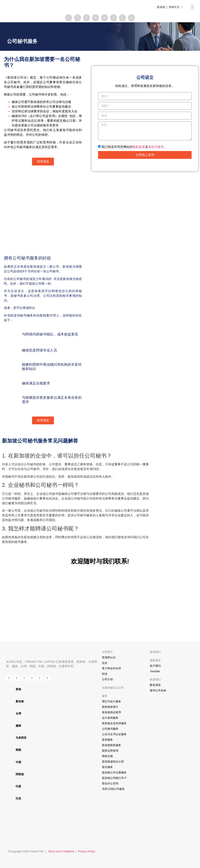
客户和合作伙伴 (112, 668)
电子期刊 (155, 666)
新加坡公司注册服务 (114, 772)
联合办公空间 (110, 783)
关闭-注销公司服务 (113, 789)
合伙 (105, 663)
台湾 (18, 713)
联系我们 (155, 652)
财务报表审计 (110, 707)
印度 (18, 786)
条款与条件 (156, 147)
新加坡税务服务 (112, 745)
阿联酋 (20, 774)
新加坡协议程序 (112, 712)
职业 (105, 674)
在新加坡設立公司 (113, 688)
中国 (18, 762)
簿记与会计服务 (112, 701)
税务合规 (107, 756)
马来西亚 (21, 738)
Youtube (155, 671)
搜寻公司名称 (158, 690)
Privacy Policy (87, 851)
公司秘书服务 (110, 729)
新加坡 (20, 701)
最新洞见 (155, 660)
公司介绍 (107, 679)
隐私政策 (139, 147)
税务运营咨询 (110, 751)
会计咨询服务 (110, 718)
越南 (18, 726)
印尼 (18, 798)
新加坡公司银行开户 (114, 778)
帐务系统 (155, 685)
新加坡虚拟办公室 (113, 762)
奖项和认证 (109, 657)
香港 (18, 689)
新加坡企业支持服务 (114, 723)
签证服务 (107, 767)
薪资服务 (107, 740)
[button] (192, 7)
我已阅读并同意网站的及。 (134, 147)
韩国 (18, 750)
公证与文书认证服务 (114, 734)
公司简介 (107, 652)
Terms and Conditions (61, 851)
